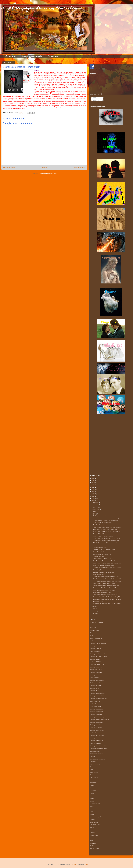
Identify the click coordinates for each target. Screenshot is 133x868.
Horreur (92, 798)
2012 (93, 501)
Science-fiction (94, 835)
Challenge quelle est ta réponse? (99, 717)
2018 (93, 487)
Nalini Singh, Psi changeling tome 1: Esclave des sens (107, 604)
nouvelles (93, 819)
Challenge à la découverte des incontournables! (105, 516)
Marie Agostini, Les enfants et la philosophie (104, 590)
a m (91, 625)
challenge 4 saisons (95, 651)
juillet (95, 514)
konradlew (75, 864)
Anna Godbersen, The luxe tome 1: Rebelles (104, 561)
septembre (96, 509)
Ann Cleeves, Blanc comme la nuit (102, 592)
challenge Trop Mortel (96, 733)
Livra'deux (93, 809)
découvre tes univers (95, 780)
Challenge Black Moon (96, 667)
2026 (93, 478)
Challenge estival (95, 688)
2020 (93, 483)
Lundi (92, 812)
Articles (94, 98)
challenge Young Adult (96, 743)
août (95, 512)
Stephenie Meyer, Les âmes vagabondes (103, 572)
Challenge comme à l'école (97, 675)
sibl (91, 838)
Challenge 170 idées (95, 649)
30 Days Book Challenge (97, 622)
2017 (93, 489)
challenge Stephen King (96, 727)
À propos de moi (11, 56)
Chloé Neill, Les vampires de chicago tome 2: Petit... (106, 577)
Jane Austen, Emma (98, 601)
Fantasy (92, 793)
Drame (92, 785)
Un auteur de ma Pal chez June (98, 851)
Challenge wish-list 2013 (96, 741)
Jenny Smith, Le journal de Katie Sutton (103, 536)
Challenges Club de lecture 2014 (99, 746)
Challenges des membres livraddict (99, 749)
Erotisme (92, 788)
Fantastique (93, 791)
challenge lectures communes (98, 704)
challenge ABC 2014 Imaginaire (98, 662)
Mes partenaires (53, 56)
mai (94, 609)
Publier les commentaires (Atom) (48, 174)
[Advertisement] (111, 443)
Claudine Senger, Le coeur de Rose (102, 554)
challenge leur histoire (96, 707)
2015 (93, 494)
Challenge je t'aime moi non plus (98, 699)
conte (92, 770)
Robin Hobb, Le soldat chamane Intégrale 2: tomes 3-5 (107, 579)
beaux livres (93, 628)
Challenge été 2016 (95, 691)
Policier (92, 827)
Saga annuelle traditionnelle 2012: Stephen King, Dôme (107, 597)
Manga (92, 814)
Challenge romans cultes (97, 722)
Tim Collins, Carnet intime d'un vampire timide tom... (106, 583)
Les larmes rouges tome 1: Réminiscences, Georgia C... (107, 518)
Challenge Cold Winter (96, 672)
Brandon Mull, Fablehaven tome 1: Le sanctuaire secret (107, 534)
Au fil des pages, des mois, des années (39, 9)
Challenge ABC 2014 (96, 659)
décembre (96, 503)
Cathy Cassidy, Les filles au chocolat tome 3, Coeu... (106, 541)
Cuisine (92, 775)
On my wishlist (94, 822)
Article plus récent (9, 168)
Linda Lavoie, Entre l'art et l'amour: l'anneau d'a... (106, 595)
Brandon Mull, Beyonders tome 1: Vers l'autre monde (107, 538)
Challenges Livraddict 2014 (97, 754)
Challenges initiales (95, 751)
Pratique (92, 830)
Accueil (44, 168)
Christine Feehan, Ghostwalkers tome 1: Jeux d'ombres (107, 568)
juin (94, 606)
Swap (92, 841)
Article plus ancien (80, 168)
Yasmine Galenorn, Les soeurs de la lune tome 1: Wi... (107, 563)
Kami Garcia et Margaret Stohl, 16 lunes (103, 565)
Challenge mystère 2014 (96, 712)
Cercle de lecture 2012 (96, 638)
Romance (93, 833)
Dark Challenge (94, 777)
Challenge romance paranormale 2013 (100, 720)
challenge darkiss (95, 678)
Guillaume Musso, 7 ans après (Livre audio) (104, 550)
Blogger (86, 864)
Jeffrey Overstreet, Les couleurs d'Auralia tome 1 (105, 529)
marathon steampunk (96, 817)
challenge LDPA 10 (95, 701)
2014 (93, 496)
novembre (96, 505)
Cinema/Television (95, 764)
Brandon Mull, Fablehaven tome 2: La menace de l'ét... (107, 532)
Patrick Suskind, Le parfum (100, 574)
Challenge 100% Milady (96, 646)
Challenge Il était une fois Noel (98, 696)
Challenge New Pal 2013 (97, 714)
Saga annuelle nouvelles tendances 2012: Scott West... (107, 599)
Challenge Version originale (97, 735)
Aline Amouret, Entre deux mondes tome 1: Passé (106, 588)
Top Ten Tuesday (95, 848)
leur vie (92, 806)
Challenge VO (94, 738)
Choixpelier (93, 762)
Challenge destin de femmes (97, 683)
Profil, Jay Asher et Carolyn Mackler (102, 523)
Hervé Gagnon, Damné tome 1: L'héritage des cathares (107, 581)
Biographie (93, 633)
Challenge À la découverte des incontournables (102, 654)
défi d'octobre (94, 783)
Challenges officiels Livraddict (32, 56)
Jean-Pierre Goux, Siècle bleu (101, 525)
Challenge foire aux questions (98, 693)
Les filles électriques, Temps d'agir (102, 547)
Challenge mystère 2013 (96, 709)
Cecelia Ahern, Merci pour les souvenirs (103, 552)
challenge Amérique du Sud (97, 664)
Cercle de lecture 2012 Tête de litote (102, 545)
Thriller (92, 846)
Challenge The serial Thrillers (98, 730)
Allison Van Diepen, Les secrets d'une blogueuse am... (107, 527)
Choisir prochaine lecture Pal (98, 759)
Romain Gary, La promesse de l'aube (102, 570)
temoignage (93, 843)
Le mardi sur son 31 (95, 804)
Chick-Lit (92, 756)
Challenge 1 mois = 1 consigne (98, 643)
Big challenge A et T (95, 630)
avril (95, 611)
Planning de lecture (95, 825)
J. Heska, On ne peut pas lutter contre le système (106, 543)
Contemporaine (94, 772)
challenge (93, 641)
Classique (93, 767)
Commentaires (96, 100)
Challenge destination (96, 685)
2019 (93, 485)
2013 (93, 498)
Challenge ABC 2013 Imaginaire (98, 657)
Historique (93, 796)
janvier (95, 613)
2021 (93, 480)
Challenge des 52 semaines (97, 680)
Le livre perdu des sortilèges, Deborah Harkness (105, 520)
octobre (95, 507)
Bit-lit (91, 636)
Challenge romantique (99, 556)
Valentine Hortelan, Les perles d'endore (103, 559)
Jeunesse (93, 801)
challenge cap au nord (96, 670)
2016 (93, 492)
